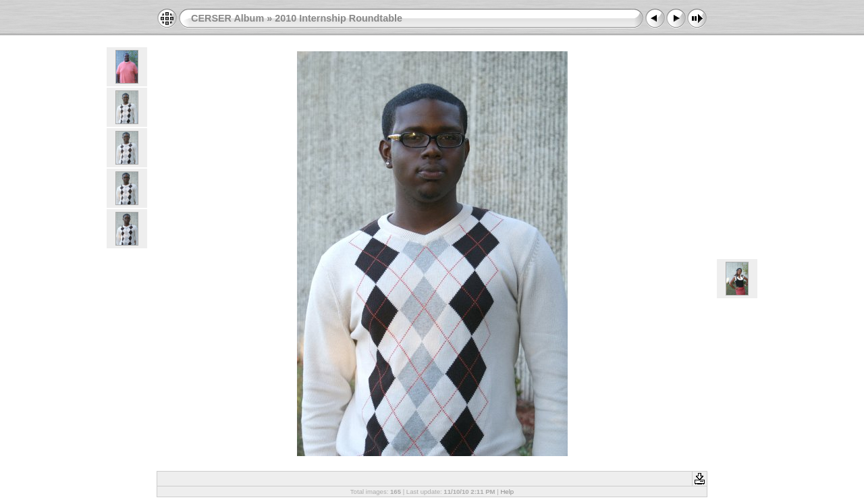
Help (507, 492)
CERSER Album (227, 18)
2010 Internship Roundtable (339, 18)
